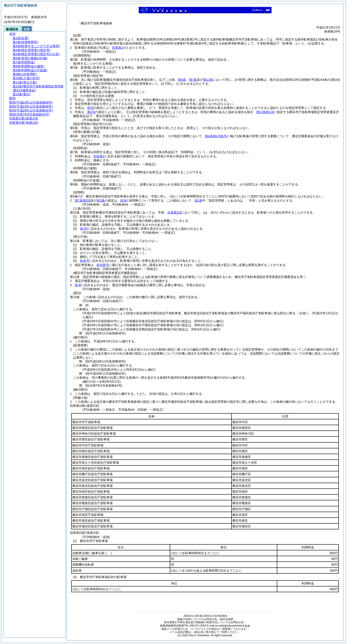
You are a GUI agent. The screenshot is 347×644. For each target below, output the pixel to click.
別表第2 (99, 156)
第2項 (91, 112)
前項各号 (103, 265)
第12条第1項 (265, 112)
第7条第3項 (83, 201)
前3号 (84, 229)
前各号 (85, 261)
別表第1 (118, 48)
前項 (90, 108)
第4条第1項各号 (216, 136)
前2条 (101, 201)
